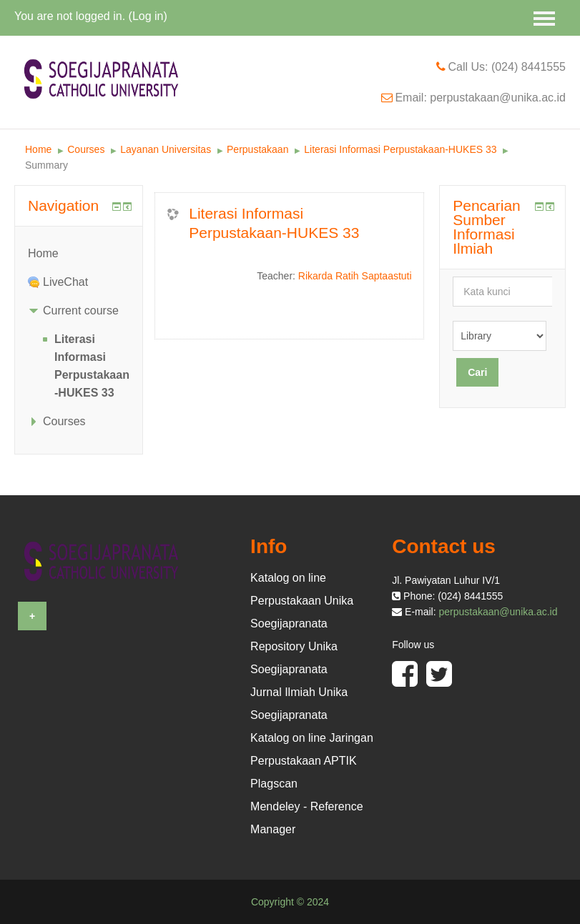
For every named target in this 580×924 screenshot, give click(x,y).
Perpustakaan (257, 149)
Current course (81, 311)
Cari (477, 372)
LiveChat (65, 282)
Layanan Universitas (166, 149)
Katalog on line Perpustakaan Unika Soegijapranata (302, 601)
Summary (46, 165)
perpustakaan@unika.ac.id (498, 612)
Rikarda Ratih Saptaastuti (355, 276)
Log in (148, 16)
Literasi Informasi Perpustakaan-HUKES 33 (400, 149)
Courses (86, 149)
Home (38, 149)
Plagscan (274, 784)
